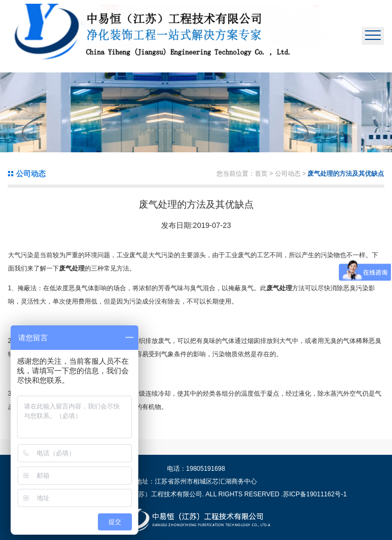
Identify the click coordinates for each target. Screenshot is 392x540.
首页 (261, 174)
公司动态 (289, 174)
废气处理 (72, 268)
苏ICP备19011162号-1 (315, 494)
